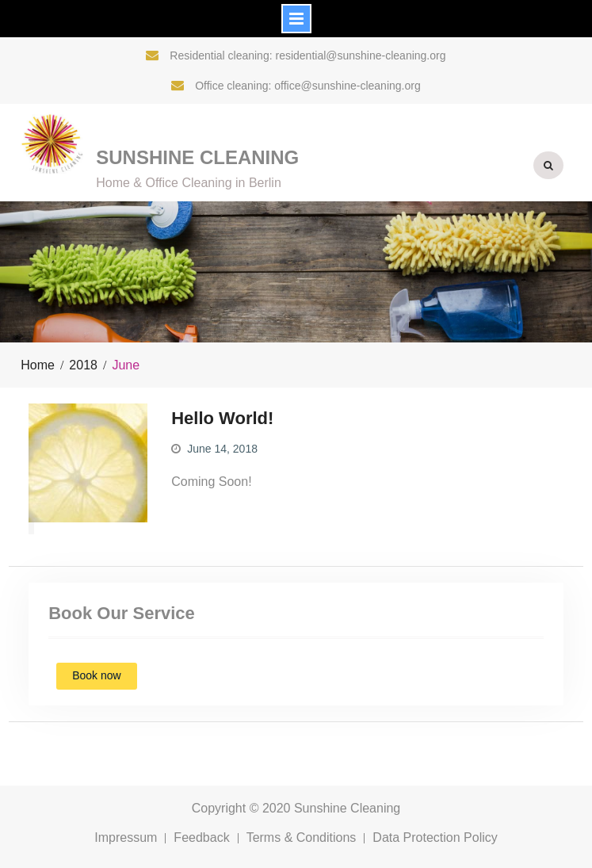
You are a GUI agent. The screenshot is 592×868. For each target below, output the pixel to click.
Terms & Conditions (302, 838)
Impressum (126, 838)
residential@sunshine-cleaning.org (360, 55)
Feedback (201, 838)
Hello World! (222, 418)
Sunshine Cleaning (197, 157)
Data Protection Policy (435, 838)
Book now (96, 675)
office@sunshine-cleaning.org (347, 86)
